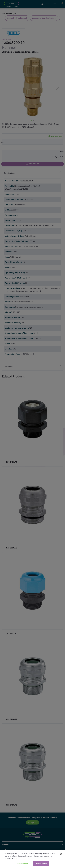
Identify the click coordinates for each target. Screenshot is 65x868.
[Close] (61, 854)
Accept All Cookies (41, 863)
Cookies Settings (23, 863)
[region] (32, 859)
